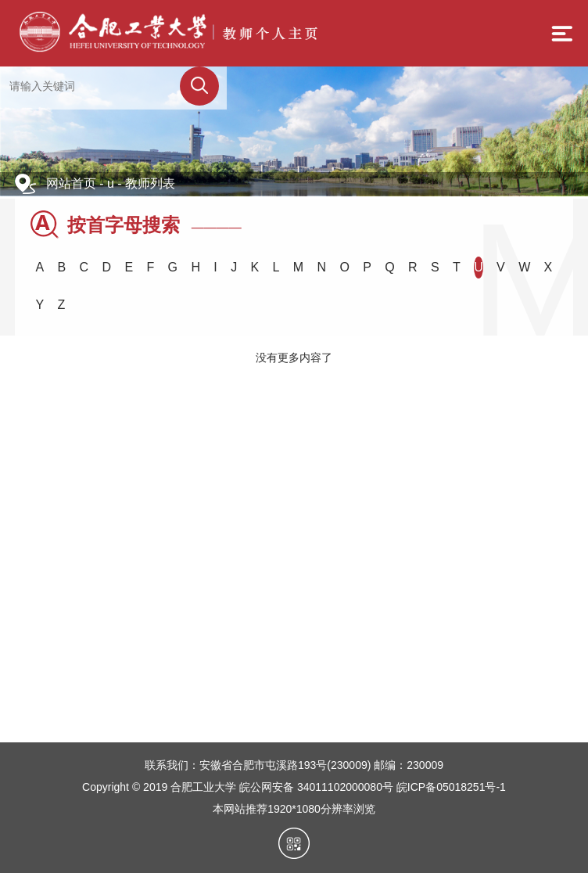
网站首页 (71, 183)
